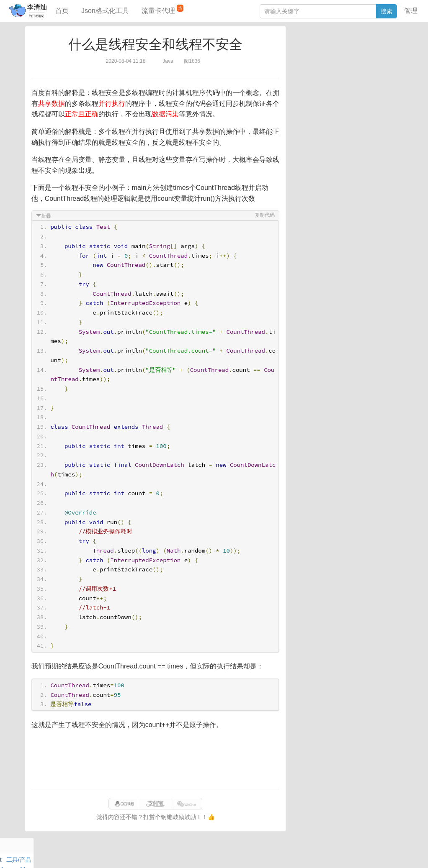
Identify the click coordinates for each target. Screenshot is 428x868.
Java (299, 48)
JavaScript (332, 58)
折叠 (46, 216)
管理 (411, 11)
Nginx (393, 67)
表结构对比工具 (313, 158)
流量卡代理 (162, 9)
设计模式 (334, 77)
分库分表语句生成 (316, 145)
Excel (299, 87)
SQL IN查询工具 (313, 133)
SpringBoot (358, 48)
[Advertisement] (155, 760)
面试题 (357, 58)
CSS (394, 77)
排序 (378, 77)
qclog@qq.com (243, 853)
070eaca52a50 (318, 853)
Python (359, 77)
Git (296, 77)
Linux (311, 77)
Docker (329, 67)
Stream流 (370, 67)
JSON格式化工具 (315, 120)
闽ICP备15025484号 (181, 853)
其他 (348, 67)
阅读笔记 (304, 58)
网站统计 (378, 853)
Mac (395, 58)
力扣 (314, 48)
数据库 (331, 48)
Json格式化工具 (105, 11)
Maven (378, 58)
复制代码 (264, 215)
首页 (62, 11)
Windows (304, 67)
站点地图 (351, 853)
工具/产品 (388, 48)
